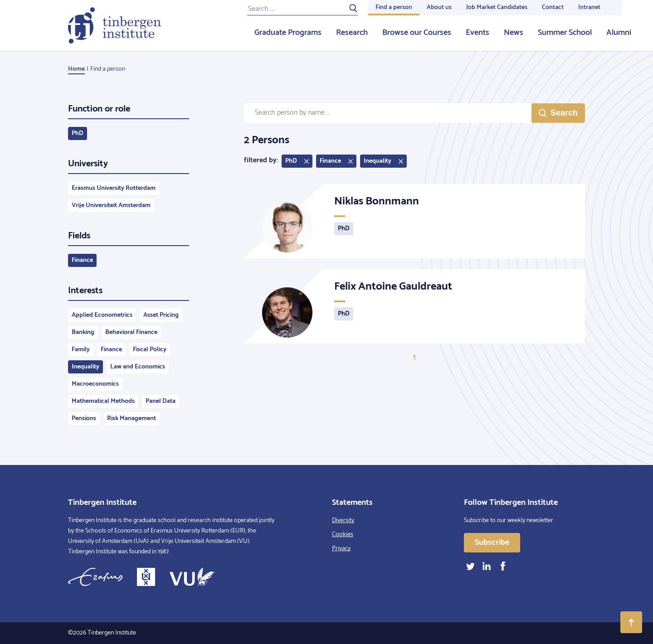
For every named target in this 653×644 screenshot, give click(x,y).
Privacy (341, 549)
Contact (553, 7)
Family (81, 350)
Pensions (84, 419)
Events (478, 33)
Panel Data (161, 401)
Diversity (343, 521)
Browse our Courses (417, 33)
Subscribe (492, 542)
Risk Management (132, 419)
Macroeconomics (95, 384)
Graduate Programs (288, 33)
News (514, 33)
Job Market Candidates (497, 7)
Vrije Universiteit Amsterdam (111, 206)
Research (352, 33)
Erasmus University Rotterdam (114, 188)
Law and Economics (138, 367)
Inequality (85, 367)
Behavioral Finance (131, 332)
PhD (78, 133)
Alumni (619, 33)
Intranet (589, 7)
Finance (82, 260)
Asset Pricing (161, 315)
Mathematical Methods (103, 401)
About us (439, 7)
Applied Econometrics (102, 315)
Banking (83, 332)
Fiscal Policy (150, 350)
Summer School (565, 33)
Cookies (343, 535)
